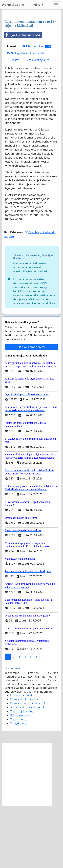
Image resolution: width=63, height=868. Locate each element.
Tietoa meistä (19, 782)
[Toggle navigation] (56, 5)
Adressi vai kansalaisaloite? (27, 770)
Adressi (11, 109)
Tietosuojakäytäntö (37, 122)
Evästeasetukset (20, 778)
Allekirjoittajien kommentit (25, 116)
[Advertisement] (32, 46)
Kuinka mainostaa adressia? (28, 766)
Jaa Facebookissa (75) (22, 98)
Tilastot (13, 122)
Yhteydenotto (19, 786)
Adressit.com (13, 5)
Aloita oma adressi (32, 410)
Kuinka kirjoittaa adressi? (26, 762)
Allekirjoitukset (36, 109)
